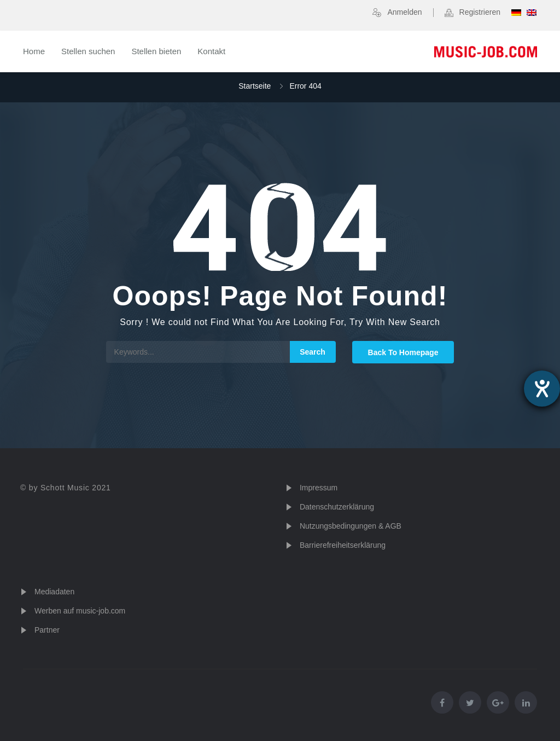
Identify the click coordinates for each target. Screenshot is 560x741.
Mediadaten (54, 592)
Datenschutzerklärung (337, 507)
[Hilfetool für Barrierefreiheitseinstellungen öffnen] (542, 389)
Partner (47, 630)
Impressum (319, 488)
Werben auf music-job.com (80, 611)
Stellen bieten (156, 51)
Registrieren (480, 12)
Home (34, 51)
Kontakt (211, 51)
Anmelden (404, 12)
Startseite (255, 86)
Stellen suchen (88, 51)
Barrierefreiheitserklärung (343, 545)
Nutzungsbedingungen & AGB (351, 526)
